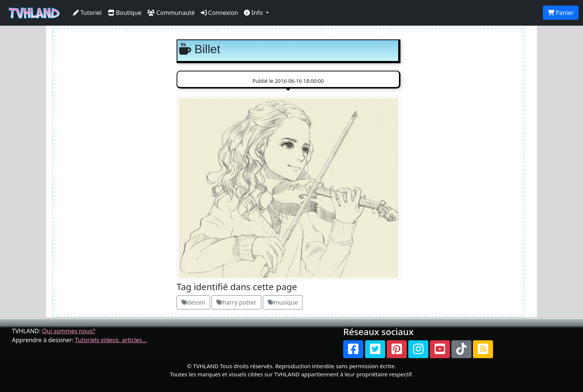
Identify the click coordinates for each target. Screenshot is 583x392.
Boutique (125, 13)
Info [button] (254, 13)
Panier (561, 13)
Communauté (171, 13)
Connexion (220, 13)
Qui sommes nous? (69, 331)
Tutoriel (87, 13)
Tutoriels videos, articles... (111, 340)
